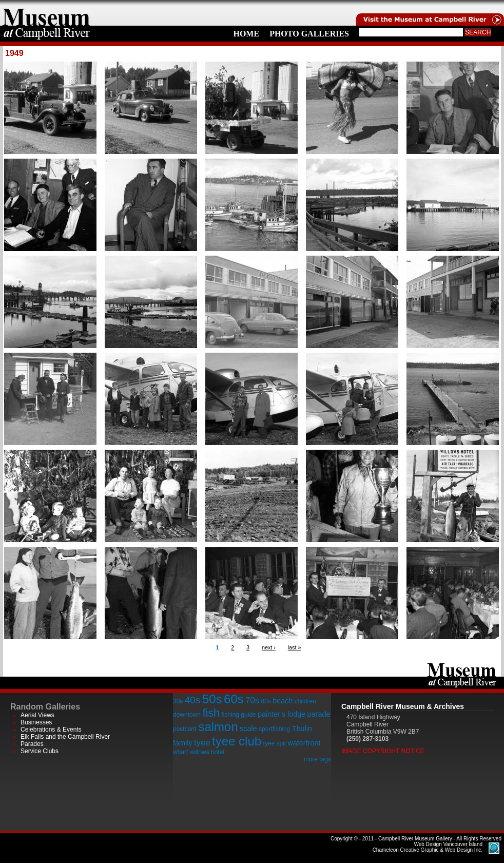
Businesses (36, 722)
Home (246, 34)
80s (266, 701)
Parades (32, 744)
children (305, 701)
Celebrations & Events (51, 730)
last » (295, 647)
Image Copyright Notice (383, 751)
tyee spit (274, 743)
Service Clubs (40, 751)
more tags (317, 759)
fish (211, 713)
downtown (187, 715)
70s (252, 701)
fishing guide (238, 715)
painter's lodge (282, 714)
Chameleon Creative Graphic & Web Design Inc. (428, 847)
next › (269, 647)
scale (248, 728)
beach (283, 701)
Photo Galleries (309, 34)
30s (178, 701)
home (46, 13)
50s (212, 699)
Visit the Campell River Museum (429, 13)
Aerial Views (37, 715)
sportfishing (274, 729)
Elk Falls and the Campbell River (65, 737)
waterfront (304, 743)
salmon (218, 727)
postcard (185, 729)
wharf (180, 752)
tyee (202, 743)
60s (234, 699)
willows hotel (207, 752)
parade (319, 714)
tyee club (237, 741)
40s (193, 700)
